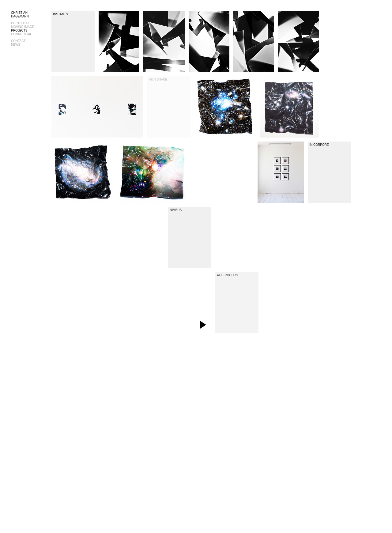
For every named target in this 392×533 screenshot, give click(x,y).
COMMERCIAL (21, 34)
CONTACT (18, 41)
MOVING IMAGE (23, 27)
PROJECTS (19, 30)
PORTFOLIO (20, 23)
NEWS (16, 45)
